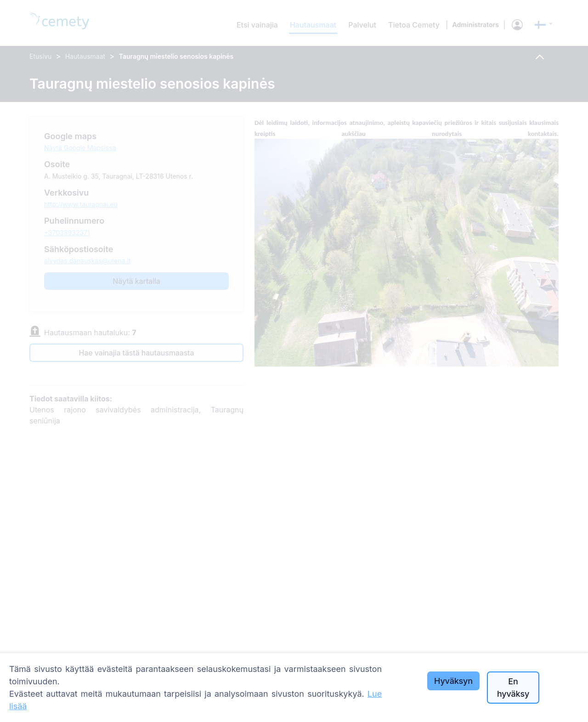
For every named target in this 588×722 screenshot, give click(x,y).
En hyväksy (513, 688)
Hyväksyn (453, 681)
